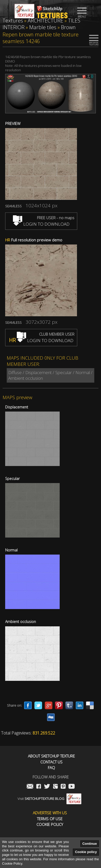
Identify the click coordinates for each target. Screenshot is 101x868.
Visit (49, 799)
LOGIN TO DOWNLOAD (41, 224)
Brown (68, 27)
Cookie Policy (50, 824)
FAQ (51, 768)
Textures (13, 21)
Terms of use (50, 819)
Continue (90, 844)
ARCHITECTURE (45, 21)
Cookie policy (86, 852)
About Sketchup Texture (51, 756)
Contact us (51, 762)
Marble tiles (43, 27)
